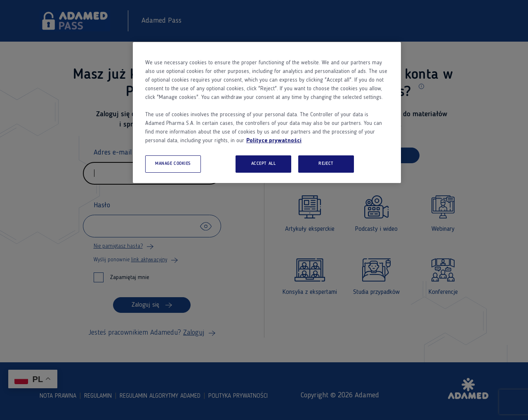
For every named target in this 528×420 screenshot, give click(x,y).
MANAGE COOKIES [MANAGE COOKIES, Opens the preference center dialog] (173, 164)
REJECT (326, 164)
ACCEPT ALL (264, 164)
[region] (267, 113)
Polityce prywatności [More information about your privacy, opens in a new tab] (274, 141)
